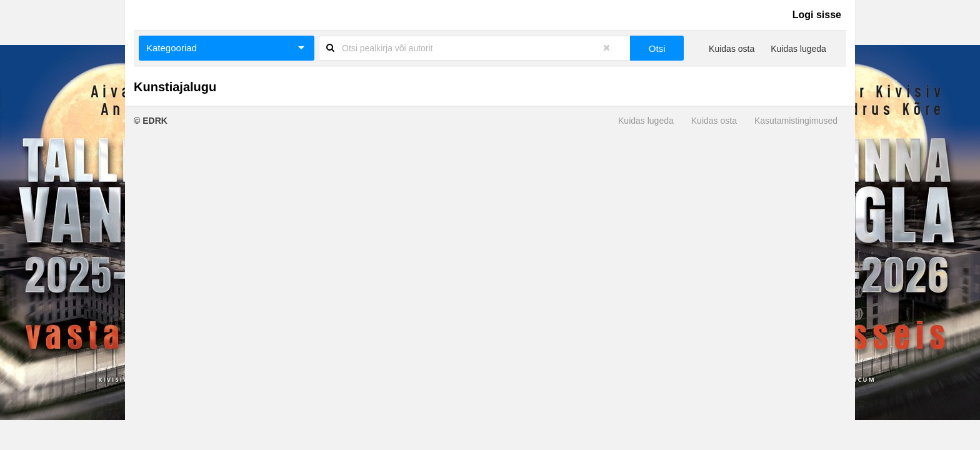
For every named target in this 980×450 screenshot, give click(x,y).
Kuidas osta (732, 49)
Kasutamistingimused (796, 121)
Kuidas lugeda (798, 49)
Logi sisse (817, 15)
